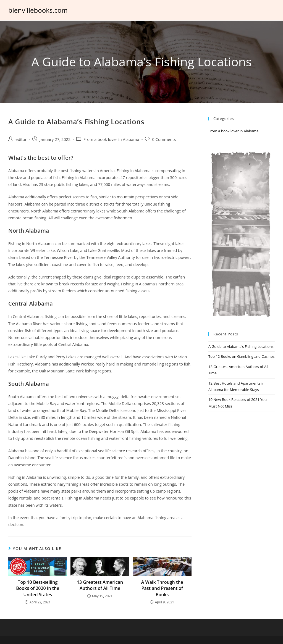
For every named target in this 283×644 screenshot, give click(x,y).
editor (21, 139)
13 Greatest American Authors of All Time (100, 585)
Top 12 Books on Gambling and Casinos (241, 356)
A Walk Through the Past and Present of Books (162, 588)
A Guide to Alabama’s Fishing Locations (241, 346)
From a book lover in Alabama (111, 139)
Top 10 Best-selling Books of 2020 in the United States (38, 588)
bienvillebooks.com (38, 10)
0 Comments (164, 139)
